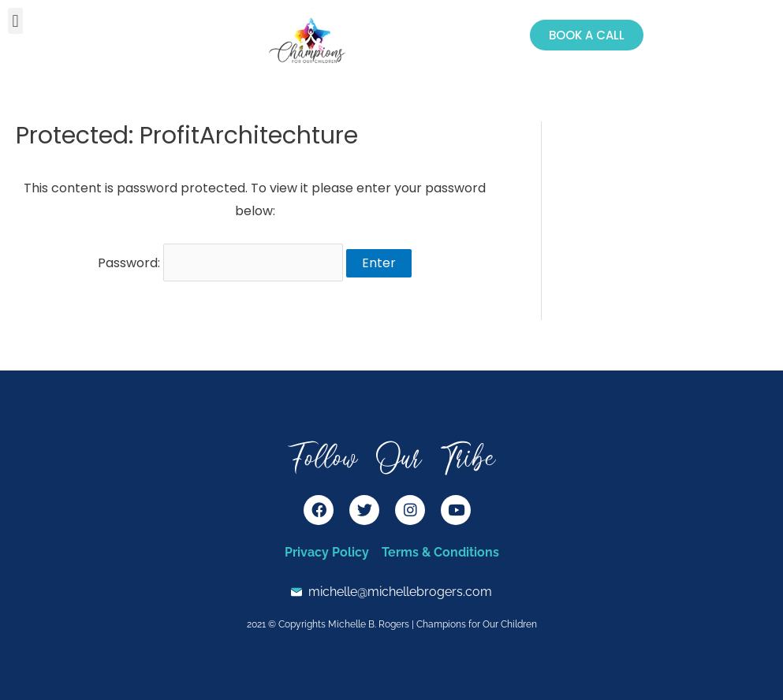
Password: (220, 263)
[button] (15, 21)
